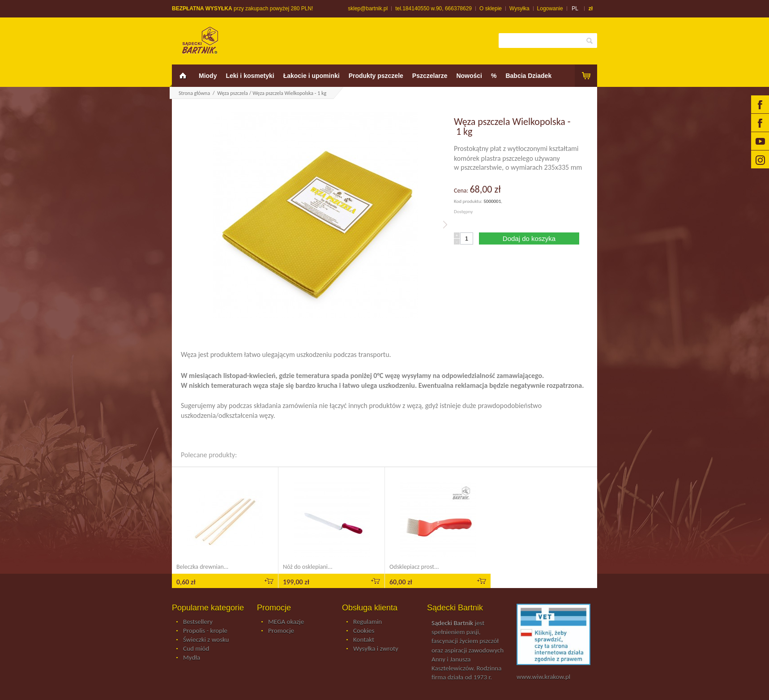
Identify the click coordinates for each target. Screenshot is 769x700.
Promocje (281, 631)
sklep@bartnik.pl (368, 9)
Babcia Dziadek (528, 76)
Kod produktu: (469, 201)
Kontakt (364, 640)
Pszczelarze (430, 76)
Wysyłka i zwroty (376, 649)
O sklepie (491, 9)
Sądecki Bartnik (452, 623)
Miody (208, 76)
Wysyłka (519, 9)
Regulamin (367, 622)
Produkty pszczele (376, 76)
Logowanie (550, 9)
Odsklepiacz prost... (414, 567)
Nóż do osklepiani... (308, 567)
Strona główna (194, 93)
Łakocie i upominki (312, 76)
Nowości (469, 76)
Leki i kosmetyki (250, 76)
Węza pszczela (232, 93)
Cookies (364, 631)
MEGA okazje (286, 622)
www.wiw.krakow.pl (543, 677)
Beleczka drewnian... (202, 567)
